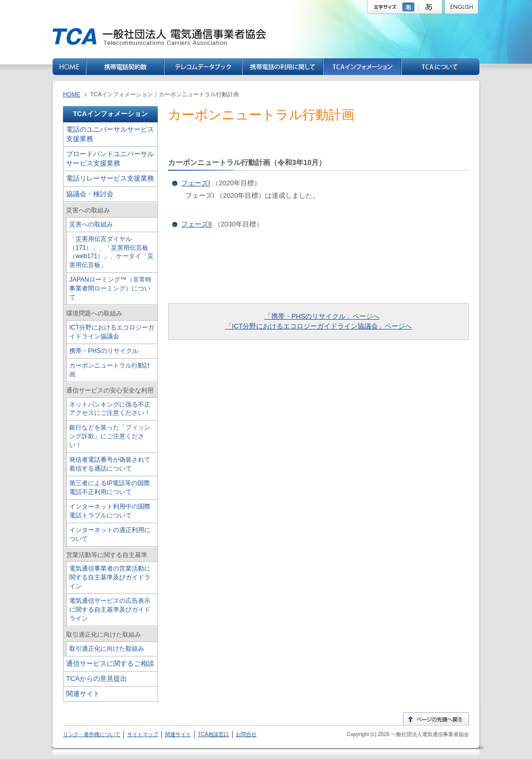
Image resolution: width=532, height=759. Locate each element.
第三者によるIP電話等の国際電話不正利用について (110, 488)
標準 (410, 7)
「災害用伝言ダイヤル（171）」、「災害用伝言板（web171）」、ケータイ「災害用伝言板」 (111, 252)
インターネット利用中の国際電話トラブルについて (110, 511)
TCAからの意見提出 (97, 679)
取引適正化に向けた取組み (107, 649)
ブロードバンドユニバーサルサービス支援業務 (110, 159)
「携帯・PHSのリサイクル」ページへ (322, 316)
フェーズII (197, 224)
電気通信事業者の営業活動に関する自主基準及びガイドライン (110, 577)
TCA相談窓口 (213, 734)
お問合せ (246, 734)
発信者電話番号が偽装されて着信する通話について (110, 464)
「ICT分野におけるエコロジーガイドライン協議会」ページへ (319, 326)
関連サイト (83, 694)
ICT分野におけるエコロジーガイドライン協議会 (112, 332)
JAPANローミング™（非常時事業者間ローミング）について (110, 288)
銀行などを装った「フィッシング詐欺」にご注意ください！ (110, 436)
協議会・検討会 (90, 194)
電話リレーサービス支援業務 (110, 178)
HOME (72, 94)
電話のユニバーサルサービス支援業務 (110, 134)
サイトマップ (143, 734)
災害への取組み (91, 224)
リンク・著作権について (92, 734)
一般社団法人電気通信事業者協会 (429, 734)
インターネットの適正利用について (110, 534)
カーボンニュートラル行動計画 (110, 370)
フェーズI (196, 183)
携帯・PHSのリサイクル (104, 351)
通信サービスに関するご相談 (110, 663)
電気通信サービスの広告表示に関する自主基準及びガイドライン (110, 610)
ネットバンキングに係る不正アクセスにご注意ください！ (110, 409)
